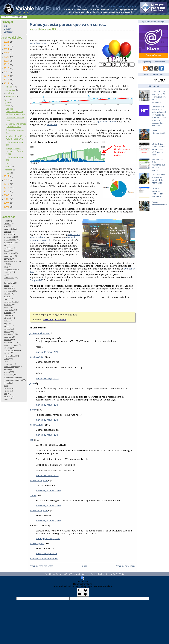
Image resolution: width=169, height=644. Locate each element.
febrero (9, 170)
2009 (7, 195)
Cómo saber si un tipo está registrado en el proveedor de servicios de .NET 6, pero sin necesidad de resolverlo (159, 116)
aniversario (8, 229)
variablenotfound (11, 377)
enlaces (7, 288)
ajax (5, 226)
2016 (7, 80)
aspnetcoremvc (10, 240)
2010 (7, 191)
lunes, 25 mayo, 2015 (46, 553)
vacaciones (8, 375)
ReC (32, 440)
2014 (7, 176)
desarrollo (8, 283)
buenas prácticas (11, 261)
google (6, 299)
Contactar (132, 6)
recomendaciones (11, 345)
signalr (6, 353)
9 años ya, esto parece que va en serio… (16, 125)
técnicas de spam (11, 367)
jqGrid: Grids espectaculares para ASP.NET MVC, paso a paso (158, 149)
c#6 (5, 267)
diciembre (10, 87)
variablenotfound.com (13, 380)
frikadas (7, 296)
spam (6, 361)
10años (7, 223)
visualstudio (8, 388)
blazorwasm (9, 256)
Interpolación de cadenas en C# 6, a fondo (14, 151)
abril (8, 163)
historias (7, 305)
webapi (7, 396)
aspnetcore (8, 237)
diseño (6, 286)
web (5, 394)
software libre (9, 356)
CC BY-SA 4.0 (119, 574)
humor (6, 307)
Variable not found (39, 43)
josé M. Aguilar (37, 357)
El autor (121, 6)
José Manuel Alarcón (40, 333)
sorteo (6, 359)
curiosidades (9, 278)
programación (9, 342)
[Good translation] (80, 592)
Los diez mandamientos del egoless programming (16, 111)
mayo (8, 106)
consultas (8, 272)
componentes (9, 269)
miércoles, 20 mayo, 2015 (48, 491)
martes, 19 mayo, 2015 (47, 352)
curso (6, 280)
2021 (7, 61)
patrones (7, 337)
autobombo (8, 248)
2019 (7, 68)
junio (8, 102)
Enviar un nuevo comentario (44, 559)
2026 (7, 42)
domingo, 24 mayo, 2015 (48, 538)
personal (7, 340)
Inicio (112, 6)
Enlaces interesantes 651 (159, 132)
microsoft (8, 318)
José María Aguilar (39, 481)
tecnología (8, 369)
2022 (7, 57)
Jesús (32, 383)
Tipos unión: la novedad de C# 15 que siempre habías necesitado (158, 97)
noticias (7, 332)
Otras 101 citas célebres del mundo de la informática (158, 179)
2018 (7, 72)
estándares (8, 291)
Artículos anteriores (126, 566)
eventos (7, 294)
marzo (8, 167)
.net (5, 221)
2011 (7, 188)
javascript (8, 313)
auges (6, 245)
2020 (7, 64)
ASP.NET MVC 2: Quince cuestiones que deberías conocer (159, 165)
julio (8, 99)
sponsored (8, 364)
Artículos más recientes (41, 566)
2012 (7, 184)
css (5, 275)
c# (5, 264)
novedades (8, 334)
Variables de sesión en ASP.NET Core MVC (16, 137)
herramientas (9, 302)
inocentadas (9, 310)
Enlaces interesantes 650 (159, 203)
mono (6, 321)
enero (8, 173)
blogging (7, 259)
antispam (7, 232)
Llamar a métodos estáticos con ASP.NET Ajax (157, 192)
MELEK (33, 496)
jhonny (33, 410)
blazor (6, 251)
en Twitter (52, 124)
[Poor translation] (86, 592)
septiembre (11, 96)
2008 (7, 199)
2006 (7, 207)
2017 (7, 76)
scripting (7, 348)
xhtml (6, 399)
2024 (7, 49)
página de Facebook (106, 122)
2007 (7, 203)
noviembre (11, 90)
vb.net (6, 383)
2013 (7, 180)
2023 (7, 53)
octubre (9, 93)
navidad (7, 326)
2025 (7, 45)
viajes (6, 386)
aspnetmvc (8, 242)
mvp (5, 323)
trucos (6, 372)
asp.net (7, 234)
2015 (7, 83)
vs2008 (6, 391)
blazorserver (9, 253)
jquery (6, 315)
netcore (7, 329)
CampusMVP (36, 280)
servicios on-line (10, 350)
